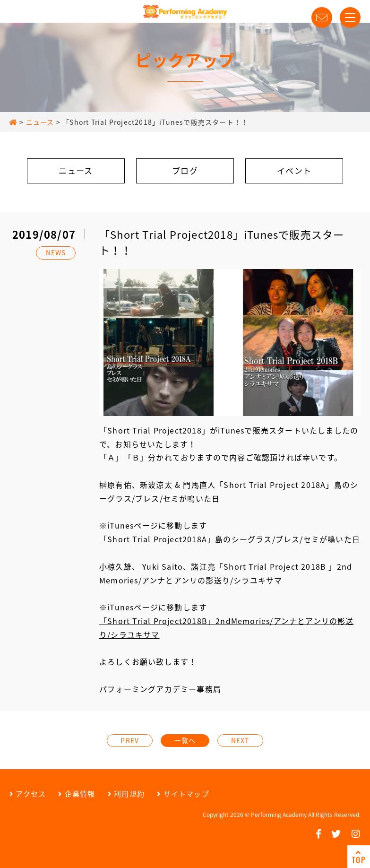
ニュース (76, 170)
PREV (130, 740)
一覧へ (185, 740)
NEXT (240, 740)
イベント (294, 170)
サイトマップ (183, 794)
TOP (359, 857)
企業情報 (77, 794)
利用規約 (126, 794)
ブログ (185, 170)
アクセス (28, 794)
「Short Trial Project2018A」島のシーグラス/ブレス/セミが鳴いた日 (230, 539)
